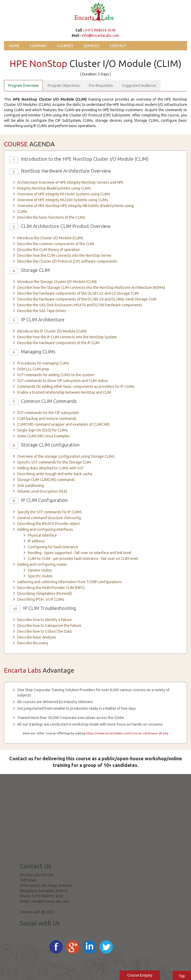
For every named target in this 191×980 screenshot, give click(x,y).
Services (91, 46)
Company (38, 46)
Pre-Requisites (101, 86)
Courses (65, 46)
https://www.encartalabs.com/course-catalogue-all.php (127, 733)
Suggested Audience (139, 86)
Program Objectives (64, 86)
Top (182, 976)
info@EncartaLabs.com (101, 35)
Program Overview (23, 86)
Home (14, 46)
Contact (118, 46)
